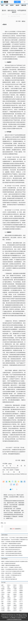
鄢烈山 (15, 587)
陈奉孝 (3, 598)
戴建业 (21, 592)
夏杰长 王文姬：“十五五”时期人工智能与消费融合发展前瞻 (14, 538)
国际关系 (24, 5)
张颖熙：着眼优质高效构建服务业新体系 (10, 565)
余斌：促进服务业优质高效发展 (8, 563)
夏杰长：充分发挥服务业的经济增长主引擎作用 (12, 555)
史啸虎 (15, 600)
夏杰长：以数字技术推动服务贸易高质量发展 (11, 553)
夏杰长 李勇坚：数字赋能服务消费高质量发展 (12, 547)
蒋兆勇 (9, 603)
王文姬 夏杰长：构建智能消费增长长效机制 (11, 544)
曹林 (8, 587)
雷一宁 (21, 602)
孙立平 (15, 611)
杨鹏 (8, 596)
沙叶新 (21, 603)
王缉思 (21, 596)
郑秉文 (15, 609)
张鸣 (8, 594)
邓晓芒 (15, 596)
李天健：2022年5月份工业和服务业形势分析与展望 (13, 571)
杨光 (21, 611)
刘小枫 (9, 602)
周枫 (2, 603)
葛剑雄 (9, 605)
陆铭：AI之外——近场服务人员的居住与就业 (11, 567)
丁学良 (3, 587)
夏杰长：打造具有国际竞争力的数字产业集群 (11, 551)
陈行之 (9, 585)
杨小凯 (15, 607)
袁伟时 (9, 600)
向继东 (9, 592)
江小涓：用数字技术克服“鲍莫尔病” (9, 579)
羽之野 (3, 611)
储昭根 (15, 605)
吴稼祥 (21, 605)
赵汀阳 (15, 592)
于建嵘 (15, 589)
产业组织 (17, 470)
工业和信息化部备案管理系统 (14, 619)
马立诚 (15, 591)
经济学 (12, 5)
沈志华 (3, 592)
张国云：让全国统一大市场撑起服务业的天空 (11, 575)
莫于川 (21, 609)
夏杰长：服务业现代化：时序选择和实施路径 (11, 573)
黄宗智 (9, 589)
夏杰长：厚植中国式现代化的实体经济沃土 (11, 549)
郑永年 (15, 585)
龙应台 (21, 585)
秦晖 (2, 585)
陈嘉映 (3, 589)
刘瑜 (2, 605)
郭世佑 (9, 598)
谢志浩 (9, 611)
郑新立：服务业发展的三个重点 (8, 577)
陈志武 (21, 589)
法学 (7, 5)
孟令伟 (15, 602)
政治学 (17, 5)
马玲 (15, 598)
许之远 (3, 607)
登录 (14, 529)
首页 (2, 5)
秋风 (2, 602)
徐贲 (2, 591)
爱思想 (5, 2)
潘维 (8, 609)
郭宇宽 (9, 591)
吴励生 (21, 607)
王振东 (21, 598)
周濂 (2, 596)
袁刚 (8, 607)
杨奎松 (15, 594)
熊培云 (21, 600)
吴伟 (15, 603)
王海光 (21, 594)
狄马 (2, 600)
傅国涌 (21, 587)
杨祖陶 (21, 591)
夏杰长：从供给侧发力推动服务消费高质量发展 (12, 542)
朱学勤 (3, 609)
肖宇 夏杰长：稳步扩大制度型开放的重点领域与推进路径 (14, 545)
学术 (7, 470)
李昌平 (3, 594)
